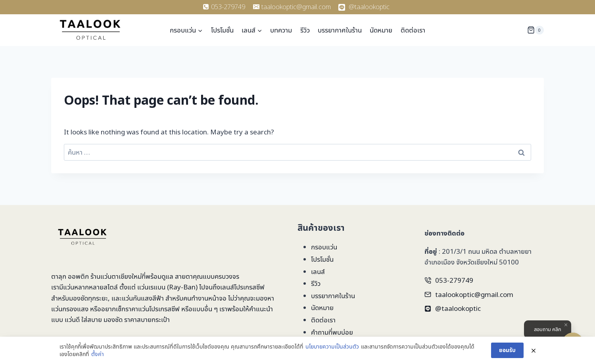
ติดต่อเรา (413, 30)
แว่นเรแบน (151, 287)
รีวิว (305, 30)
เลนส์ (318, 271)
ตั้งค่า (98, 354)
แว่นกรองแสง (70, 309)
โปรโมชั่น (222, 30)
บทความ (281, 30)
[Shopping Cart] (535, 30)
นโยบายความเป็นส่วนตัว (332, 346)
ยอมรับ (507, 350)
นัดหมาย (381, 30)
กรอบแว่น (324, 247)
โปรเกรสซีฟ (249, 287)
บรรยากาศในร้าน (340, 30)
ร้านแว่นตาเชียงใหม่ (116, 276)
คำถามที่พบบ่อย (332, 332)
